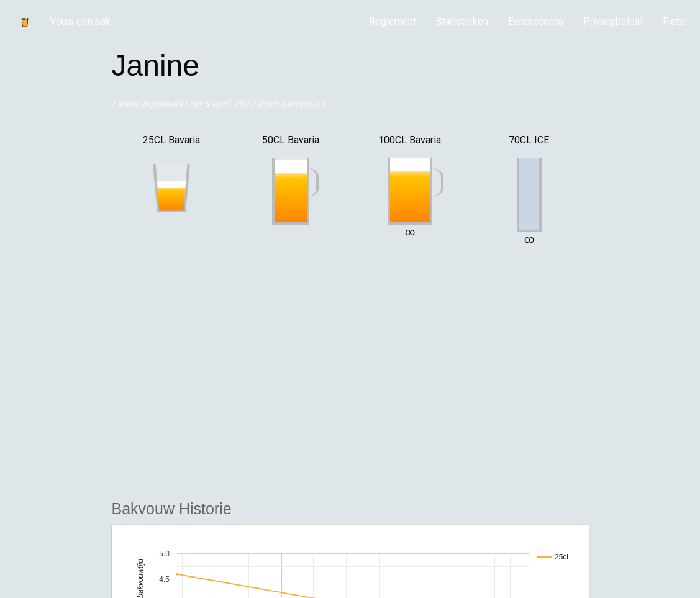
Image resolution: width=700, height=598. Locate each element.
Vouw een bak (80, 21)
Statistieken (462, 21)
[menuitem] (393, 22)
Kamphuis (302, 104)
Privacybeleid (613, 21)
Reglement (393, 21)
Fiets (674, 21)
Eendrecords (536, 21)
